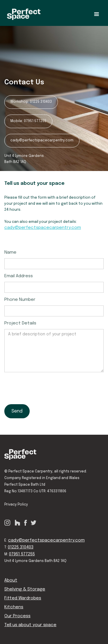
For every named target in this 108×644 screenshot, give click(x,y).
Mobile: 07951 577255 (28, 121)
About (11, 580)
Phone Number (20, 300)
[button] (96, 14)
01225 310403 (21, 547)
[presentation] (48, 386)
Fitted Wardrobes (23, 598)
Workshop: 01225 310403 (31, 102)
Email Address (19, 276)
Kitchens (14, 607)
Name (10, 252)
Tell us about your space (30, 625)
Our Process (17, 616)
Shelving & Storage (25, 589)
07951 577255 (22, 554)
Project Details (20, 323)
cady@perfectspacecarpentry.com (42, 140)
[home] (24, 14)
